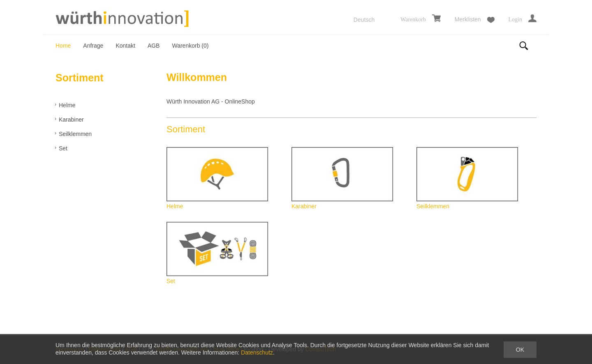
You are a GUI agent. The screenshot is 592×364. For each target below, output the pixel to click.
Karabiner (71, 120)
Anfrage (93, 46)
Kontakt (125, 46)
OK (520, 350)
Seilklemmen (75, 134)
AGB (154, 46)
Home (63, 46)
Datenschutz (257, 352)
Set (63, 148)
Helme (67, 105)
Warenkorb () (190, 46)
